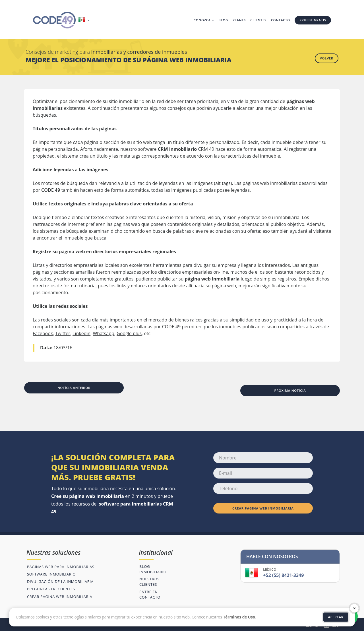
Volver (327, 58)
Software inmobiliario (51, 574)
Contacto (281, 20)
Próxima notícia (290, 390)
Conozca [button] (204, 20)
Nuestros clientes (149, 582)
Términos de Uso (239, 617)
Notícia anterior (74, 388)
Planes (239, 20)
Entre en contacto (150, 594)
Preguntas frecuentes (51, 589)
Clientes (258, 20)
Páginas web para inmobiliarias (61, 567)
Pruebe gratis (313, 20)
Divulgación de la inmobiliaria (60, 581)
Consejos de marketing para (106, 52)
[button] (85, 20)
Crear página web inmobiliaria (263, 508)
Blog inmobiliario (153, 569)
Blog (223, 20)
